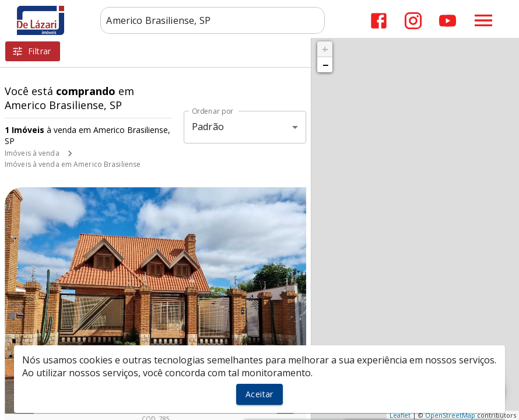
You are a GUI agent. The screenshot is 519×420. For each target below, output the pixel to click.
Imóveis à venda (32, 153)
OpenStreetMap (450, 415)
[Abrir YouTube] (448, 21)
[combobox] (213, 20)
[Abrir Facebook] (379, 21)
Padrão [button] (208, 127)
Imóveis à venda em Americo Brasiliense (73, 164)
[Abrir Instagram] (413, 21)
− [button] (325, 65)
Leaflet (400, 415)
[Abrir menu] (483, 20)
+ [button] (325, 49)
